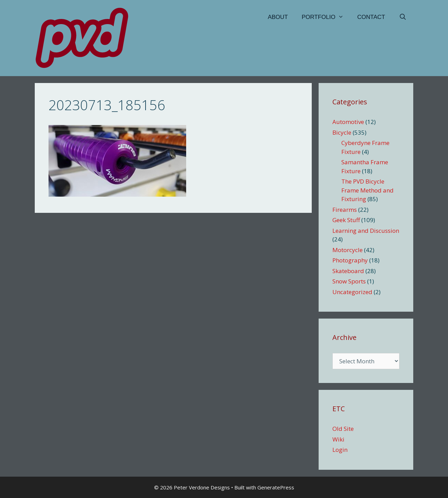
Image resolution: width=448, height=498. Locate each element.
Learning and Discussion (366, 231)
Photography (350, 260)
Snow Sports (349, 281)
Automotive (348, 122)
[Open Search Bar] (403, 17)
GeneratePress (276, 487)
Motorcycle (348, 250)
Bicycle (342, 132)
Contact (371, 17)
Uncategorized (352, 292)
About (278, 17)
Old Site (343, 429)
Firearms (345, 210)
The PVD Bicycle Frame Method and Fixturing (367, 190)
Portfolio (326, 17)
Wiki (338, 439)
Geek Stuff (346, 220)
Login (340, 450)
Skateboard (348, 271)
